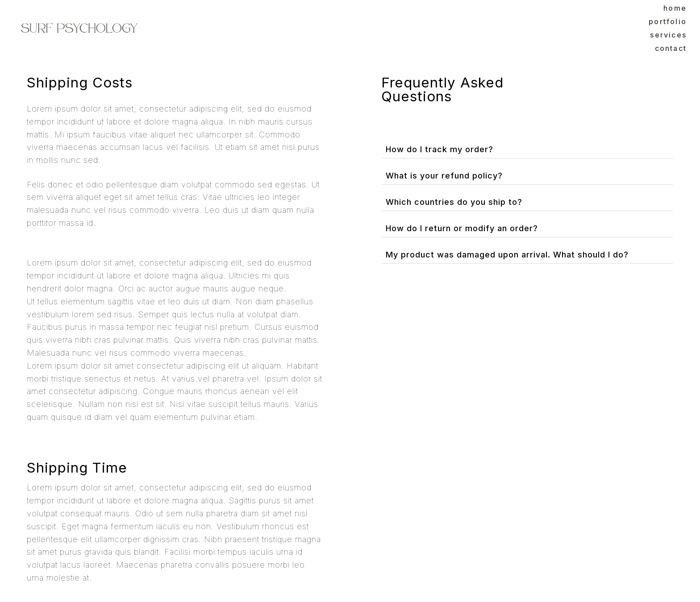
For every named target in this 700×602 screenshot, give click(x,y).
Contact (671, 48)
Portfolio (668, 21)
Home (675, 8)
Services (668, 35)
